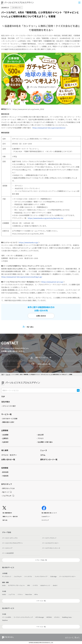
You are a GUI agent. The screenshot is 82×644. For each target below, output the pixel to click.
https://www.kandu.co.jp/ (29, 242)
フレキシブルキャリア (41, 576)
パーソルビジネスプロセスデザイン (12, 543)
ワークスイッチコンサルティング (23, 617)
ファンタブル (28, 576)
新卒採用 (5, 472)
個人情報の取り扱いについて (49, 513)
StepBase (5, 620)
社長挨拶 (5, 442)
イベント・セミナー (9, 455)
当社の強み (6, 402)
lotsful (4, 594)
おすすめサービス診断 (10, 419)
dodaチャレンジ (45, 585)
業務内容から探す (8, 422)
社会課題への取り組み (45, 442)
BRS (29, 585)
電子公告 (5, 520)
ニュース (8, 374)
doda (4, 585)
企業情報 (5, 430)
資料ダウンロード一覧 (41, 357)
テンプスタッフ (7, 576)
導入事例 (5, 450)
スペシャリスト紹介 (9, 406)
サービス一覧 (6, 414)
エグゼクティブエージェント (16, 585)
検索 (78, 392)
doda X (55, 585)
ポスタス (57, 617)
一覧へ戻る (30, 327)
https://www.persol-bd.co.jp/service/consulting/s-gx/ (22, 277)
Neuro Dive (29, 594)
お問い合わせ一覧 (41, 364)
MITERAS (49, 617)
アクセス (41, 438)
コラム (43, 455)
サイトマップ (45, 520)
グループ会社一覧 (42, 560)
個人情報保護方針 (7, 513)
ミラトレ (20, 594)
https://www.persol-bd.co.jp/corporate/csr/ (49, 128)
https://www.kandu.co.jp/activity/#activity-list (46, 218)
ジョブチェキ (7, 496)
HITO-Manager (40, 617)
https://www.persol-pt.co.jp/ (52, 282)
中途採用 (5, 476)
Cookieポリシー (46, 516)
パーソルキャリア (7, 548)
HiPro (36, 594)
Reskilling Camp (67, 617)
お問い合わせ (41, 316)
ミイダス (35, 585)
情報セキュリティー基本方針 (10, 516)
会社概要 (5, 435)
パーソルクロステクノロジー (50, 543)
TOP (2, 374)
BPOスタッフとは (8, 488)
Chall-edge (53, 576)
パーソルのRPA (7, 617)
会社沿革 (41, 435)
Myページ (6, 492)
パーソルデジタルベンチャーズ (51, 548)
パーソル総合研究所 (8, 553)
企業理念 (5, 438)
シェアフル (12, 594)
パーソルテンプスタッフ (49, 538)
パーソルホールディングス (10, 538)
